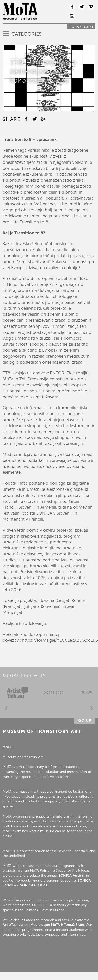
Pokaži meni (81, 27)
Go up (85, 720)
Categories (26, 34)
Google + (43, 119)
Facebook (72, 7)
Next (92, 708)
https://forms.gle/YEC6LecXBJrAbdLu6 (60, 640)
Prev (6, 708)
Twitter (82, 7)
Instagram (72, 16)
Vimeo (91, 7)
